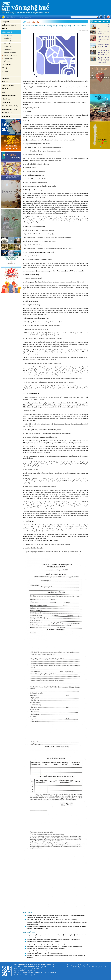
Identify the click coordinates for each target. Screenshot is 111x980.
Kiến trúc (5, 82)
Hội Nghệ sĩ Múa (9, 58)
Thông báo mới (7, 32)
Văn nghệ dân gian (8, 85)
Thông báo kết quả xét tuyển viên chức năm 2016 (40, 951)
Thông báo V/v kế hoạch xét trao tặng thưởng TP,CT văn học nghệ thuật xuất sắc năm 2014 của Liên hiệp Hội (56, 956)
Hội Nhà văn (7, 38)
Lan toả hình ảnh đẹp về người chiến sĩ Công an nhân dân (104, 46)
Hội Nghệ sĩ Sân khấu (10, 53)
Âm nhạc (5, 75)
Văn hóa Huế (6, 99)
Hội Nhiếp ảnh (8, 47)
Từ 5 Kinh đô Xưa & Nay (10, 106)
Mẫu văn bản (8, 61)
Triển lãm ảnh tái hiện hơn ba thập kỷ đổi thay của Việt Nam (104, 53)
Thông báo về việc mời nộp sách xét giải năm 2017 (40, 942)
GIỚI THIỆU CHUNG (9, 25)
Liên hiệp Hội (8, 35)
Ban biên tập (11, 17)
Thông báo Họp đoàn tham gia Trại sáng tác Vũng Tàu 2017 (42, 944)
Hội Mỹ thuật (8, 41)
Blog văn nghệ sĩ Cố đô (9, 109)
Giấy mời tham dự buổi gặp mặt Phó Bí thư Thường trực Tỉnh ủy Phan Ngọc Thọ (48, 920)
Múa (4, 92)
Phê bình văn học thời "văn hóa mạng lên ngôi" (104, 27)
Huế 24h (5, 29)
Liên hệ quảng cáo (25, 17)
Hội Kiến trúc (8, 50)
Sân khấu (5, 89)
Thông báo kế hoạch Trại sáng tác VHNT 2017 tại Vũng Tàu (42, 949)
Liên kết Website (7, 113)
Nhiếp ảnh (5, 78)
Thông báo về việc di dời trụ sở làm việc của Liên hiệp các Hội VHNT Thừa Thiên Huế (50, 939)
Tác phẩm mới (7, 102)
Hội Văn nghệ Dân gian (10, 55)
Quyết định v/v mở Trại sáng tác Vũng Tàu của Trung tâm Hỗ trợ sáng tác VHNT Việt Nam (51, 946)
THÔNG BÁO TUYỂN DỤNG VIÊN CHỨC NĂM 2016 (41, 953)
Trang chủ (5, 22)
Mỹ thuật (5, 71)
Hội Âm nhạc (8, 44)
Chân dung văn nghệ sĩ (9, 96)
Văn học (5, 68)
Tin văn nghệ (6, 64)
